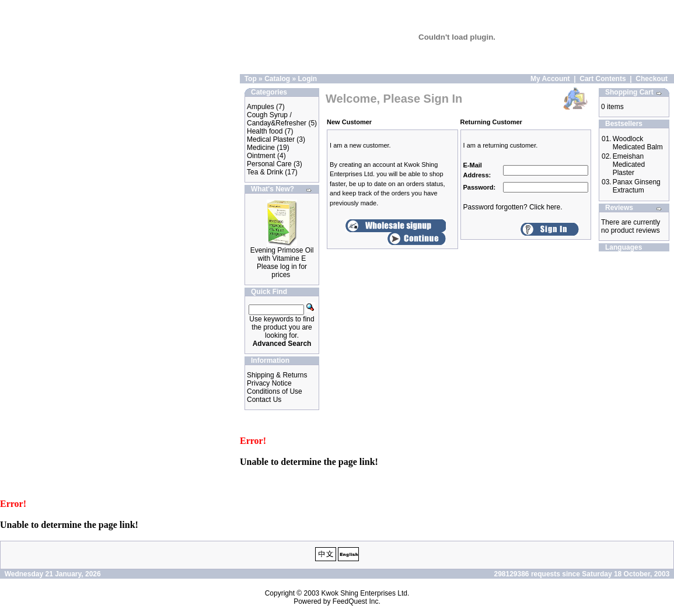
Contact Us (264, 400)
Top (251, 79)
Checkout (652, 79)
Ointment (261, 156)
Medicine (261, 148)
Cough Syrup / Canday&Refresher (277, 119)
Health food (265, 131)
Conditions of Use (275, 391)
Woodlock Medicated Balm (638, 143)
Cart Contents (603, 79)
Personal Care (269, 164)
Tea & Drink (265, 172)
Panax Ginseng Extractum (637, 186)
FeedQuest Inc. (357, 601)
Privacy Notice (269, 383)
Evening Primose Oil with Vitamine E (282, 254)
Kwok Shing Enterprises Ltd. (366, 593)
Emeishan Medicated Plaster (629, 164)
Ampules (261, 107)
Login (307, 79)
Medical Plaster (271, 139)
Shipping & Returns (277, 375)
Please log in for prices (282, 271)
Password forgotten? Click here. (513, 207)
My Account (550, 79)
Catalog (277, 79)
